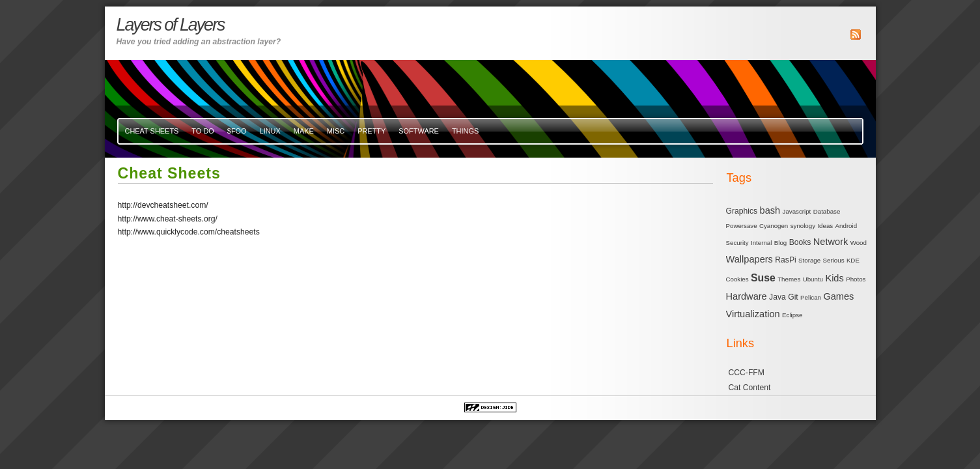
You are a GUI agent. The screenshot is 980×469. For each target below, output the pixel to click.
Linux (270, 131)
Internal (761, 243)
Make (304, 131)
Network (831, 242)
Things (465, 131)
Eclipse (792, 315)
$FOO (237, 131)
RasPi (785, 260)
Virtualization (753, 314)
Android (847, 226)
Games (838, 296)
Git (793, 297)
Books (800, 242)
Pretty (371, 131)
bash (770, 210)
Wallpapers (749, 259)
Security (737, 243)
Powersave (742, 226)
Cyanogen (774, 226)
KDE (853, 260)
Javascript (797, 211)
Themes (789, 279)
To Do (203, 131)
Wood (859, 243)
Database (827, 211)
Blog (780, 243)
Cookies (737, 279)
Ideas (825, 226)
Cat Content (750, 388)
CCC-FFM (747, 373)
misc (336, 131)
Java (777, 297)
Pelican (811, 297)
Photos (856, 279)
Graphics (742, 211)
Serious (834, 260)
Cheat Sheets (152, 131)
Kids (834, 278)
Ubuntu (813, 279)
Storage (809, 260)
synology (803, 226)
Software (419, 131)
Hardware (747, 296)
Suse (763, 278)
